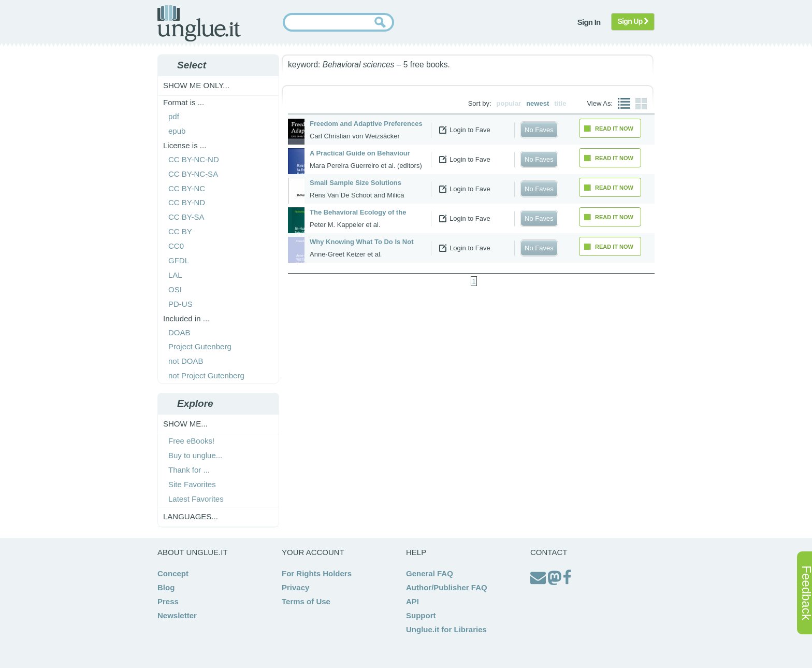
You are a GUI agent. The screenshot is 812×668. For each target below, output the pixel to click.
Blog (166, 587)
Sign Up (633, 21)
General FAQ (430, 573)
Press (168, 601)
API (412, 601)
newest (538, 103)
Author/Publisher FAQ (447, 587)
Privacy (295, 587)
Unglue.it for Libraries (446, 629)
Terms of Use (306, 601)
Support (421, 615)
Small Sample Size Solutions (356, 183)
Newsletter (177, 615)
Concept (173, 573)
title (560, 103)
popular (509, 103)
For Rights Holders (317, 573)
